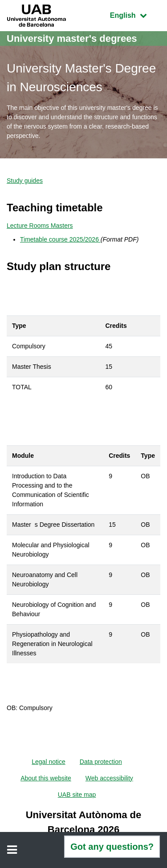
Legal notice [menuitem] (49, 762)
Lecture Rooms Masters (40, 226)
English (135, 14)
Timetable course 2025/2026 (60, 239)
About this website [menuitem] (46, 778)
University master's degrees (72, 38)
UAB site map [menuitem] (77, 795)
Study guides (25, 181)
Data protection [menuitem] (101, 762)
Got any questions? (112, 847)
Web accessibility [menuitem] (109, 778)
